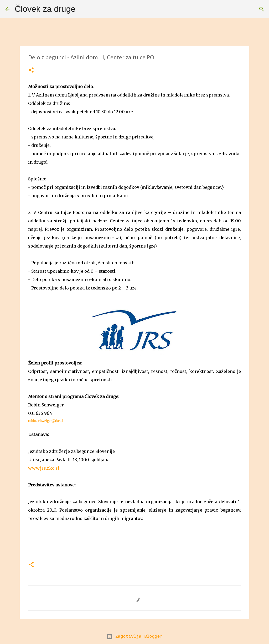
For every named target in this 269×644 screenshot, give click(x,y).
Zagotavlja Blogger (134, 637)
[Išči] (83, 9)
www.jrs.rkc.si (44, 468)
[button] (31, 70)
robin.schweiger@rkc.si (46, 421)
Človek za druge (45, 9)
